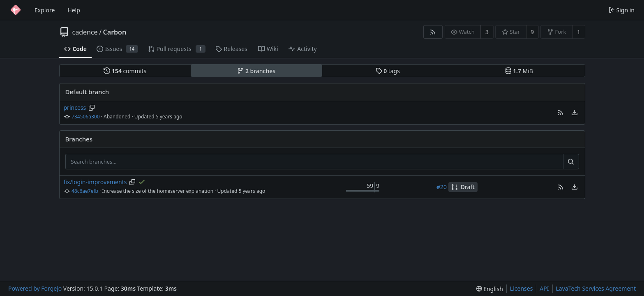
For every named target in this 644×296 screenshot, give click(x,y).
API (544, 288)
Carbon (115, 32)
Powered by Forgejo (35, 288)
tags (388, 71)
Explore (45, 10)
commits (125, 71)
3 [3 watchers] (487, 32)
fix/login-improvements (95, 182)
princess (75, 108)
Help (74, 10)
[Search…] (571, 162)
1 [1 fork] (579, 32)
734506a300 (86, 117)
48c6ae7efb (85, 191)
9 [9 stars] (532, 32)
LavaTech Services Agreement (596, 288)
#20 (442, 187)
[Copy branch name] (92, 108)
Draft (463, 187)
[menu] (575, 113)
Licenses (522, 288)
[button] (561, 113)
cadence (85, 32)
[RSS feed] (433, 32)
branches (256, 71)
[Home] (16, 10)
